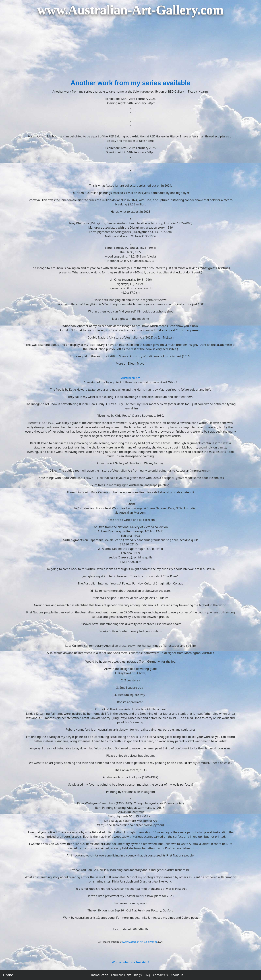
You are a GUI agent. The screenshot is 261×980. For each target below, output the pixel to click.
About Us (177, 975)
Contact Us (160, 975)
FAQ (147, 975)
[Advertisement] (130, 51)
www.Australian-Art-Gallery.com (139, 942)
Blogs (138, 975)
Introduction (100, 975)
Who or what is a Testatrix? (131, 962)
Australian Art (131, 378)
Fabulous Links (121, 975)
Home (8, 975)
